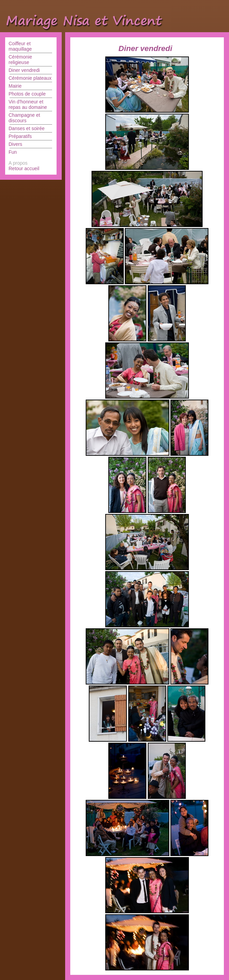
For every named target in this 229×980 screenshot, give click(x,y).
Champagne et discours (24, 118)
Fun (13, 152)
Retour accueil (24, 168)
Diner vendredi (24, 70)
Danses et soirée (27, 128)
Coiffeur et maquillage (20, 46)
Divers (15, 144)
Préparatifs (20, 136)
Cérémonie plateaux (30, 78)
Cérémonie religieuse (20, 60)
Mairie (15, 86)
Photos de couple (27, 94)
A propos (18, 163)
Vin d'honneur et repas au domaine (28, 104)
